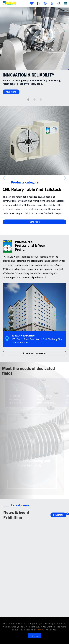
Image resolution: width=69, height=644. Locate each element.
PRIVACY (42, 630)
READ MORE (10, 92)
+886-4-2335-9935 (36, 353)
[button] (28, 100)
